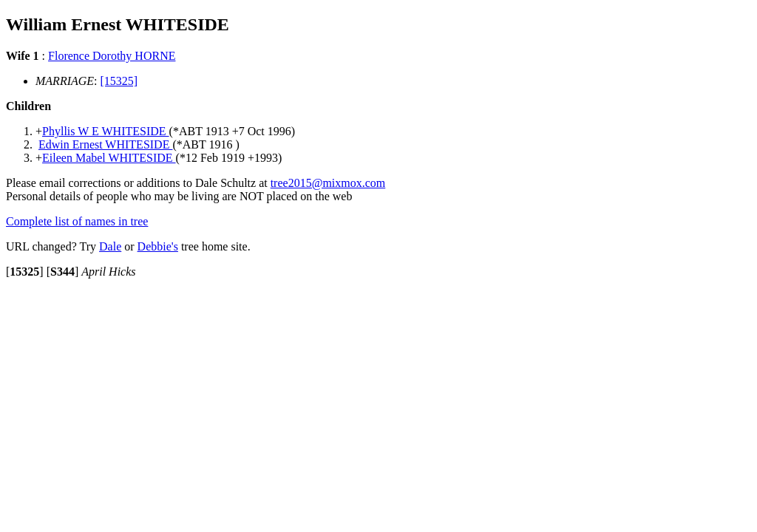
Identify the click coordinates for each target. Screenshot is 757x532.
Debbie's (158, 246)
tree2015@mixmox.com (328, 183)
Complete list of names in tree (77, 221)
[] (25, 272)
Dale (110, 246)
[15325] (119, 81)
